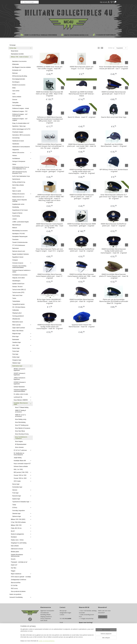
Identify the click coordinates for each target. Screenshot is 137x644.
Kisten (14, 188)
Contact (62, 615)
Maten (42, 626)
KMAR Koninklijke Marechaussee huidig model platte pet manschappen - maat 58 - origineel (114, 251)
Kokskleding (16, 207)
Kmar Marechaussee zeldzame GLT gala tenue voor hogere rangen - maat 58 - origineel (114, 197)
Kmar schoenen (19, 447)
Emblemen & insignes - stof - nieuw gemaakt (20, 115)
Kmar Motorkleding (20, 422)
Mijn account (105, 2)
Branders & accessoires (19, 85)
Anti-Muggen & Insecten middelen (22, 67)
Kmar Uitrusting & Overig (22, 434)
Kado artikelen (15, 546)
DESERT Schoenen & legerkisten (19, 374)
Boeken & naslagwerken (21, 534)
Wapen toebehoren (21, 574)
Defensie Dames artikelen (21, 466)
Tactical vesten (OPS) (18, 292)
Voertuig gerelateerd (18, 316)
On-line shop (20, 48)
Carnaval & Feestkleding (20, 597)
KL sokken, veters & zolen (21, 394)
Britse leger (22, 337)
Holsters (15, 156)
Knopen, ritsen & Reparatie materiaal (20, 201)
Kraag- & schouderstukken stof (21, 123)
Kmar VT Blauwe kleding (22, 407)
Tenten (14, 298)
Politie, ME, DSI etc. (21, 528)
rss (80, 641)
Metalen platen (15, 552)
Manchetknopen (17, 225)
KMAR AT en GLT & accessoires (20, 416)
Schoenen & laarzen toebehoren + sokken (22, 271)
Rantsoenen (16, 248)
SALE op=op (14, 588)
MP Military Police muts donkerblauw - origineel (114, 170)
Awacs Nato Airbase (18, 331)
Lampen (15, 219)
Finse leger (15, 354)
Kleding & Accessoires (22, 194)
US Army (22, 508)
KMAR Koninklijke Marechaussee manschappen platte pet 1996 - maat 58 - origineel (82, 276)
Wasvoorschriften (16, 583)
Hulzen (14, 164)
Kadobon (43, 628)
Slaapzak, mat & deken (19, 278)
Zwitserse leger (22, 516)
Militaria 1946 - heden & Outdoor (21, 57)
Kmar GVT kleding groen (22, 425)
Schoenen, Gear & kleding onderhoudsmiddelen (19, 267)
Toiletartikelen (16, 301)
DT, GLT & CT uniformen (23, 450)
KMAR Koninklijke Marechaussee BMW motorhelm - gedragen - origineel (82, 225)
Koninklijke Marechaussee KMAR (23, 404)
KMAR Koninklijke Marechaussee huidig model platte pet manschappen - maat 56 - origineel (82, 171)
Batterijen (15, 73)
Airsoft (21, 531)
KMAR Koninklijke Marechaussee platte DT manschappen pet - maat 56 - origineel (114, 276)
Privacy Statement (46, 619)
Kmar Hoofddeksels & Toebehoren (21, 438)
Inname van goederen (15, 594)
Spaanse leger (16, 499)
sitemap (76, 641)
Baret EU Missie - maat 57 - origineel (82, 117)
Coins (14, 94)
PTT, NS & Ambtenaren (19, 245)
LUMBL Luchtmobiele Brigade (20, 222)
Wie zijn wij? (63, 611)
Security (21, 559)
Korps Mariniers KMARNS (23, 400)
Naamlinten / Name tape (19, 126)
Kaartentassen (16, 179)
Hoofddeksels (22, 158)
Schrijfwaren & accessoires (20, 275)
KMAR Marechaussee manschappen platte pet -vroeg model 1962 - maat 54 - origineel (50, 226)
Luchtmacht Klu (23, 397)
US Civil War (14, 585)
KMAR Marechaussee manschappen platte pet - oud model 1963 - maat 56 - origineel (82, 146)
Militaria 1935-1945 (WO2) (21, 519)
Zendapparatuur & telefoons (19, 580)
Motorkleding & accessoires (20, 231)
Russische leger (22, 496)
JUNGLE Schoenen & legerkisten (19, 379)
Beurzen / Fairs (45, 624)
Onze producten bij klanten (18, 591)
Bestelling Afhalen (46, 615)
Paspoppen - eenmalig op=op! (19, 562)
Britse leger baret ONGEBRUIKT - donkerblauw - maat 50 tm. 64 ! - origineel (50, 301)
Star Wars (14, 568)
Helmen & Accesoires (22, 153)
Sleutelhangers (16, 281)
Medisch (15, 228)
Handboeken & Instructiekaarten (21, 147)
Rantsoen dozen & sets (19, 251)
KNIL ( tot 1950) (18, 469)
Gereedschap (16, 138)
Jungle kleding (18, 458)
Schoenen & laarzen (22, 263)
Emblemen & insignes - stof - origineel (20, 119)
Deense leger (16, 348)
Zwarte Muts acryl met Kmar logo (114, 117)
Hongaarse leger (17, 360)
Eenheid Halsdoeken (19, 387)
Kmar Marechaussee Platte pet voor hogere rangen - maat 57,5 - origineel (50, 250)
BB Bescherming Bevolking (20, 76)
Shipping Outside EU (46, 617)
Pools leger (15, 493)
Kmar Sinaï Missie (20, 431)
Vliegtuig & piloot (17, 313)
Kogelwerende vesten (18, 204)
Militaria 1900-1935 (21, 525)
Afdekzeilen (16, 64)
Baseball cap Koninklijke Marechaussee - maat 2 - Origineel (114, 145)
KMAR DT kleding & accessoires (20, 411)
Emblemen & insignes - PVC (20, 111)
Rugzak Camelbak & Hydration (21, 254)
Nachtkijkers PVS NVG (19, 234)
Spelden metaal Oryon (18, 284)
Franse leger (22, 351)
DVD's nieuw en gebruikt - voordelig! (21, 577)
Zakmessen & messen (21, 549)
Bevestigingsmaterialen (19, 79)
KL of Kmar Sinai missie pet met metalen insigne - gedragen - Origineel (50, 170)
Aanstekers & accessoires (19, 61)
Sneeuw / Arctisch (17, 287)
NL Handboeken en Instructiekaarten (19, 454)
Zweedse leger (22, 513)
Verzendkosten (45, 613)
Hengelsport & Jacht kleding (19, 543)
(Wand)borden (16, 319)
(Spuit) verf (14, 565)
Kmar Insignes (19, 441)
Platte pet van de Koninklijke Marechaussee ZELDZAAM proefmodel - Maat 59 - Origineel (114, 301)
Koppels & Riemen (17, 213)
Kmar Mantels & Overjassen (23, 428)
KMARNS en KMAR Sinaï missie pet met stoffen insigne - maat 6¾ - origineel (50, 69)
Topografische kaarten (18, 304)
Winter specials (22, 325)
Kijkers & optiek (17, 191)
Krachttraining (16, 216)
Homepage (13, 45)
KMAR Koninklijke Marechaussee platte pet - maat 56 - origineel (82, 300)
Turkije (14, 505)
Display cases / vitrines (17, 540)
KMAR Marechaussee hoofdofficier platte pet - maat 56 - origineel (82, 250)
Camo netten (16, 91)
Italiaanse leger (16, 363)
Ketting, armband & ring (19, 182)
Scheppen (15, 260)
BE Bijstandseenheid (21, 444)
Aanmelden (103, 617)
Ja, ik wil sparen (85, 632)
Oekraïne (22, 490)
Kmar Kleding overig (21, 419)
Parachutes (15, 239)
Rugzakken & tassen (18, 257)
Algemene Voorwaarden (47, 611)
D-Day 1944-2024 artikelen (18, 522)
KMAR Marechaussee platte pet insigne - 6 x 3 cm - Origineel (82, 68)
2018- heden (23, 481)
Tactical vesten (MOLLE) (19, 290)
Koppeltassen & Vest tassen (20, 210)
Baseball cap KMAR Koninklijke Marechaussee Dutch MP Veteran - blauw (82, 94)
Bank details (44, 620)
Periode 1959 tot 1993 (23, 475)
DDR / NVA (22, 345)
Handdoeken (16, 144)
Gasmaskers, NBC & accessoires (21, 135)
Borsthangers (16, 82)
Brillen (14, 88)
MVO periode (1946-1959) (23, 472)
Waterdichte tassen (18, 322)
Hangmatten (16, 150)
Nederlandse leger (22, 366)
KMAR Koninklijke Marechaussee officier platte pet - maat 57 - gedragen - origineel (82, 197)
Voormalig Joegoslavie (19, 511)
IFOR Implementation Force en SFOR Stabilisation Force (21, 168)
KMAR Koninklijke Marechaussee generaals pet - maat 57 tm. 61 (114, 93)
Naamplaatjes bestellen (17, 54)
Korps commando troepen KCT (22, 464)
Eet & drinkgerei (17, 105)
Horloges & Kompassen (19, 161)
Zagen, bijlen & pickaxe (19, 328)
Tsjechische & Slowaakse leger (22, 502)
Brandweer (21, 537)
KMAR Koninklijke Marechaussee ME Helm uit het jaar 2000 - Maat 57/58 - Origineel (50, 94)
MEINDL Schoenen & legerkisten (19, 370)
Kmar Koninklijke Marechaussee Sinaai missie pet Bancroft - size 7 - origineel (114, 68)
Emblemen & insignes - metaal (21, 108)
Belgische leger (22, 334)
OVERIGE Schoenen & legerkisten (20, 383)
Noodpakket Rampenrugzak (20, 236)
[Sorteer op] (121, 48)
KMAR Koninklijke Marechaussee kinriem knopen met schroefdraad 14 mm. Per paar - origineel (50, 146)
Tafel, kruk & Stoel (17, 295)
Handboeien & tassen (18, 141)
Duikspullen (15, 103)
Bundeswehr (22, 339)
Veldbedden (16, 310)
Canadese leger (17, 342)
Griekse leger (16, 357)
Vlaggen (13, 571)
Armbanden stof (17, 70)
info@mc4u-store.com (67, 628)
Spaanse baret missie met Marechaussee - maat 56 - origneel (82, 326)
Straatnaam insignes (18, 132)
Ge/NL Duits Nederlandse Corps (21, 176)
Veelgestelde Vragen (65, 613)
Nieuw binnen (15, 51)
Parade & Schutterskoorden (20, 242)
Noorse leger (16, 484)
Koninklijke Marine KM (23, 461)
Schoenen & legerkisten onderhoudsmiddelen (20, 390)
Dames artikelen (17, 97)
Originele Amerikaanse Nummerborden (17, 555)
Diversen (15, 100)
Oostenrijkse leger (17, 487)
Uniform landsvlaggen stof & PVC (21, 129)
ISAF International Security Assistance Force (20, 173)
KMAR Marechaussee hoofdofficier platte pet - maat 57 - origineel (114, 225)
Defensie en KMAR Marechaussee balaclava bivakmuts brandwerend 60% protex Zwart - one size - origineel (50, 120)
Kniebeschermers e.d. (18, 197)
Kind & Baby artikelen (18, 185)
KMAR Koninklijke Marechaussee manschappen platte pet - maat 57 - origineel (50, 276)
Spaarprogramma (45, 630)
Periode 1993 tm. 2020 (23, 478)
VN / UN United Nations (19, 307)
